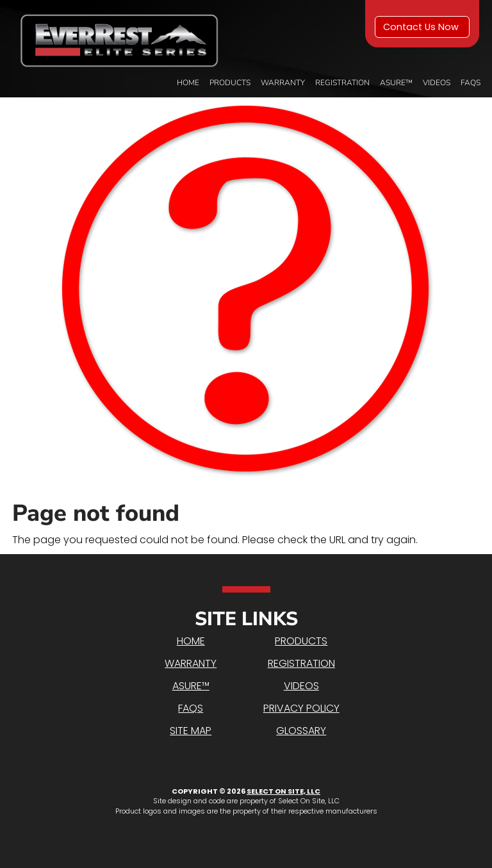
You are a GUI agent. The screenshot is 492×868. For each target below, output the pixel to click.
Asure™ (396, 83)
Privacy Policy (301, 708)
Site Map (191, 731)
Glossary (301, 731)
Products (230, 83)
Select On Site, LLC (283, 791)
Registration (342, 83)
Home (188, 83)
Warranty (283, 83)
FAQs (471, 83)
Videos (437, 83)
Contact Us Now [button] (422, 27)
